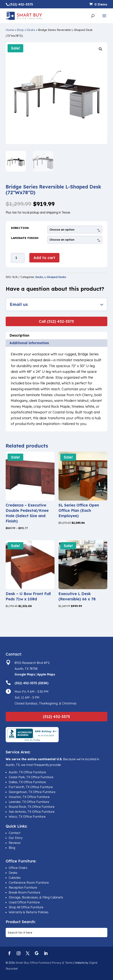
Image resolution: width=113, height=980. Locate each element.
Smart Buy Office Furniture (33, 963)
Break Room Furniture (25, 892)
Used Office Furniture (24, 902)
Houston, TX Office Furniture (29, 797)
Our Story (16, 838)
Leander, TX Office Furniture (29, 802)
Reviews (15, 843)
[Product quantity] (18, 258)
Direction (20, 228)
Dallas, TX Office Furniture (27, 782)
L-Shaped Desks (55, 277)
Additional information (29, 343)
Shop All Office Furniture (26, 907)
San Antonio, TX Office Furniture (32, 812)
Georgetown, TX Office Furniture (32, 792)
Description (19, 335)
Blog (12, 848)
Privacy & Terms (62, 963)
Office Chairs (18, 868)
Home (10, 30)
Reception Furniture (23, 887)
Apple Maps (46, 674)
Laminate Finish (25, 238)
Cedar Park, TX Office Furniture (31, 777)
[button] (101, 49)
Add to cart (44, 258)
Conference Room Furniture (29, 883)
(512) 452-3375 (56, 717)
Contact (14, 833)
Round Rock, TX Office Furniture (32, 807)
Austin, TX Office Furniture (27, 772)
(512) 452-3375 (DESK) (32, 683)
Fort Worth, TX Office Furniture (31, 787)
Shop (20, 30)
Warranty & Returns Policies (29, 912)
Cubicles (15, 878)
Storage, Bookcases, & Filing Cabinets (36, 897)
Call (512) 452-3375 (56, 321)
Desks (31, 30)
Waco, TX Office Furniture (27, 817)
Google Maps (25, 674)
